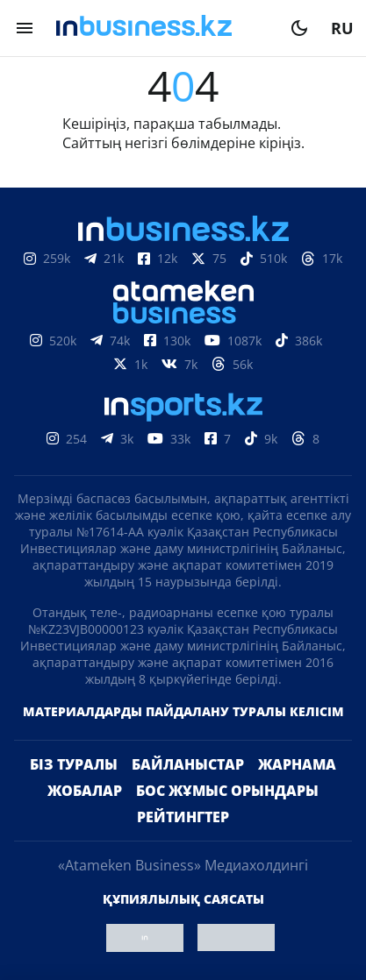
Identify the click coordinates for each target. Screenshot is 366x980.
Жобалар (85, 791)
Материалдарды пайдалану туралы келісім (183, 711)
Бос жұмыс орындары (227, 791)
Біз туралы (74, 764)
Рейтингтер (183, 817)
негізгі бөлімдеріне (190, 143)
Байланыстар (188, 764)
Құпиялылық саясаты (183, 899)
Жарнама (297, 764)
